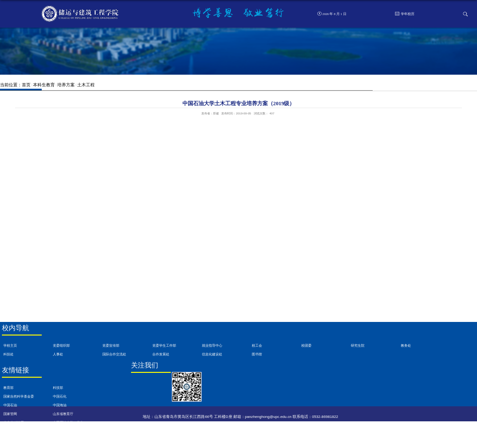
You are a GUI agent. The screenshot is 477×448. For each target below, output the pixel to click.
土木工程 (86, 85)
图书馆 (257, 354)
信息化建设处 (212, 354)
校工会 (257, 346)
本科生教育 (44, 85)
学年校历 (405, 14)
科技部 (58, 388)
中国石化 (60, 397)
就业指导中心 (212, 346)
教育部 (8, 388)
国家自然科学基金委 (19, 397)
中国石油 (10, 405)
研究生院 (358, 346)
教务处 (406, 346)
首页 (26, 85)
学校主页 (10, 346)
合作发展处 (161, 354)
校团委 (306, 346)
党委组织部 (61, 346)
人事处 (58, 354)
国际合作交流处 (114, 354)
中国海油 (60, 405)
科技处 (8, 354)
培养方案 (66, 85)
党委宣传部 (111, 346)
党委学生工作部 (164, 346)
